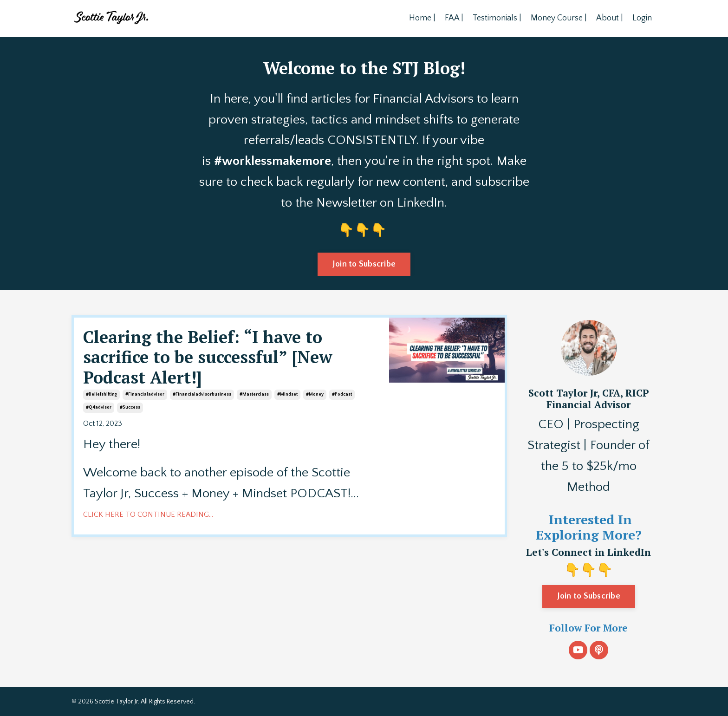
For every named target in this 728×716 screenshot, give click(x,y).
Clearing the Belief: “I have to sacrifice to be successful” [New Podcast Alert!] (208, 357)
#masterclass (254, 394)
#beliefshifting (101, 394)
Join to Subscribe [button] (364, 264)
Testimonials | (497, 18)
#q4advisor (99, 407)
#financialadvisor (145, 394)
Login (642, 18)
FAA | (454, 18)
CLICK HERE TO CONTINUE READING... (148, 514)
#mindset (287, 394)
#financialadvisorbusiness (202, 394)
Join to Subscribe (589, 596)
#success (130, 407)
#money (315, 394)
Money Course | (559, 18)
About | (610, 18)
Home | (422, 18)
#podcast (342, 394)
